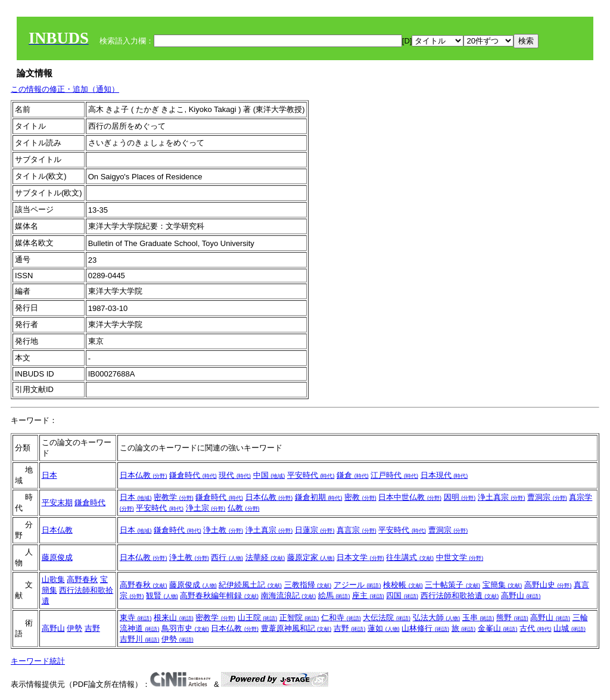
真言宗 (357, 530)
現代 (235, 475)
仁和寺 (341, 617)
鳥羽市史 (185, 628)
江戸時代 (394, 475)
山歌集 (53, 579)
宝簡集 (502, 585)
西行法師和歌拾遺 (460, 595)
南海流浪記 (289, 595)
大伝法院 (387, 617)
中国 (269, 475)
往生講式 (410, 557)
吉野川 (140, 639)
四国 (402, 595)
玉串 (478, 617)
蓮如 (384, 628)
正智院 (299, 617)
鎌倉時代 (193, 475)
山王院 (258, 617)
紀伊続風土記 (250, 585)
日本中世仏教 (410, 497)
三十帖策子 (452, 585)
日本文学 (360, 557)
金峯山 (498, 628)
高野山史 (548, 585)
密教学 (174, 497)
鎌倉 (353, 475)
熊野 (512, 617)
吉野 (92, 628)
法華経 (265, 557)
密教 (360, 497)
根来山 (174, 617)
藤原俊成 (57, 557)
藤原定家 (311, 557)
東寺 (136, 617)
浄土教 (223, 530)
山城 (569, 628)
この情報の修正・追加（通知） (65, 89)
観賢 (162, 595)
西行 (227, 557)
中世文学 (460, 557)
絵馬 (334, 595)
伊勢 (74, 628)
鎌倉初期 (319, 497)
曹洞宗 (547, 497)
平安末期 (57, 503)
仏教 (244, 508)
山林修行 (425, 628)
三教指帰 (308, 585)
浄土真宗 (502, 497)
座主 (368, 595)
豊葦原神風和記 (296, 628)
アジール (357, 585)
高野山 (521, 595)
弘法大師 (437, 617)
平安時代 (311, 475)
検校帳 (403, 585)
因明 (460, 497)
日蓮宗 (315, 530)
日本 (49, 475)
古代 (536, 628)
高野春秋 (82, 579)
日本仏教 (144, 475)
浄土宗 (206, 508)
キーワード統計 (38, 661)
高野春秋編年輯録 (219, 595)
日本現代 (444, 475)
